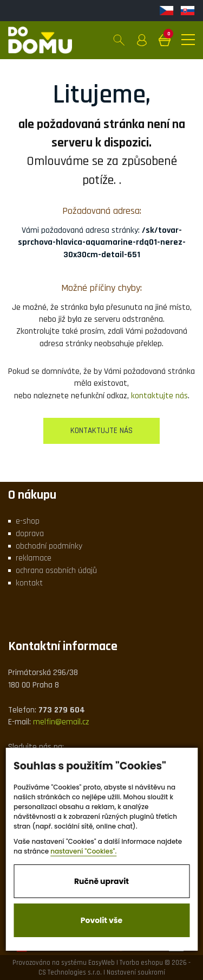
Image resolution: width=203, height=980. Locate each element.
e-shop (28, 521)
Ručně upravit (101, 881)
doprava (30, 534)
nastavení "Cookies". (83, 851)
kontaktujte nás (159, 396)
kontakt (29, 583)
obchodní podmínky (49, 546)
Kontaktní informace (63, 646)
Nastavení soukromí (136, 972)
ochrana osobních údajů (56, 571)
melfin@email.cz (61, 722)
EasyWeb (101, 963)
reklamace (34, 558)
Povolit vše (101, 920)
